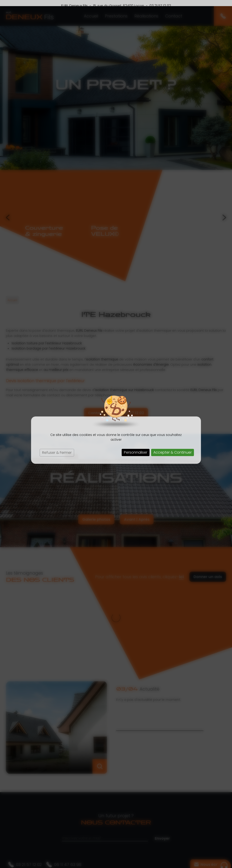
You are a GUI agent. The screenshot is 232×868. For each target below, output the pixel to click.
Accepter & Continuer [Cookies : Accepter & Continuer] (173, 446)
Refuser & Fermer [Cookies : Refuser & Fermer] (57, 446)
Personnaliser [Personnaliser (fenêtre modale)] (136, 446)
